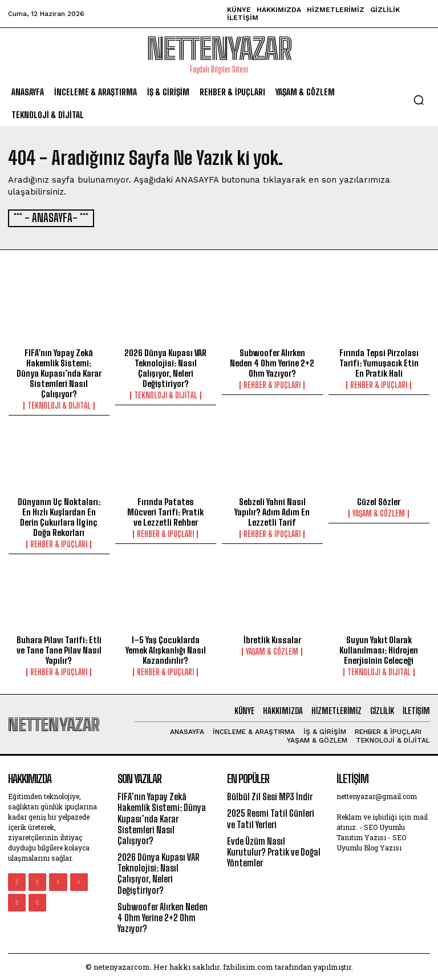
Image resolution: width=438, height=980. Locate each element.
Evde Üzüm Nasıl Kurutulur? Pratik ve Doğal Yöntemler (274, 851)
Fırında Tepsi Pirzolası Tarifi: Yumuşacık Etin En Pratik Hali (379, 362)
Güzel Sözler (379, 501)
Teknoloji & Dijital (59, 405)
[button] (419, 100)
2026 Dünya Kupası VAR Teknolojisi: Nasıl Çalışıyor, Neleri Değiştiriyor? (165, 367)
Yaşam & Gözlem (379, 513)
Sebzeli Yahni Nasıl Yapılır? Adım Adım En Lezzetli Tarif (272, 511)
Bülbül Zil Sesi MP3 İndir (270, 795)
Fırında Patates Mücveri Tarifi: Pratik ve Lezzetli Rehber (165, 511)
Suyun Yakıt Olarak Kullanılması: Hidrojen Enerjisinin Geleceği (379, 649)
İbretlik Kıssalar (272, 639)
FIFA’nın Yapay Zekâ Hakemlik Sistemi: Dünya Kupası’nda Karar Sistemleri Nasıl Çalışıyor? (59, 372)
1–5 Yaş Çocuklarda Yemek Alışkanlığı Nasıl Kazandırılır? (166, 649)
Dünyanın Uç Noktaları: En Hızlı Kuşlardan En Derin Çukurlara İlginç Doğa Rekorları (59, 516)
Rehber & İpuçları (272, 384)
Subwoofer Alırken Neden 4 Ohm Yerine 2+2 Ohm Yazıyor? (272, 362)
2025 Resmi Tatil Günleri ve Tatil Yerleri (271, 817)
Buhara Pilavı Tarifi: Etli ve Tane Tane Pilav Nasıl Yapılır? (59, 649)
